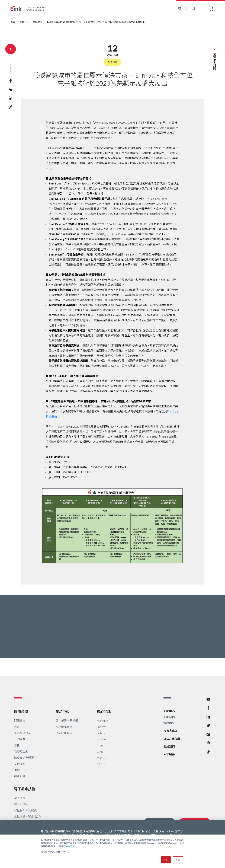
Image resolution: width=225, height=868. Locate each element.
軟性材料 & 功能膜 (25, 810)
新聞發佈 (38, 22)
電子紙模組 (21, 804)
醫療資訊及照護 (24, 758)
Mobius (101, 758)
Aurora (101, 764)
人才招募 (169, 754)
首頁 (13, 22)
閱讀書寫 (20, 721)
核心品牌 (104, 711)
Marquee (102, 721)
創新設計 (20, 776)
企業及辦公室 (22, 733)
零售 (17, 745)
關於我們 (169, 746)
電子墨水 (20, 798)
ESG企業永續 (172, 739)
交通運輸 (20, 764)
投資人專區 (171, 731)
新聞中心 (24, 22)
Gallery (101, 733)
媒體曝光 (169, 723)
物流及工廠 (21, 751)
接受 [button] (166, 860)
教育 (17, 727)
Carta (100, 751)
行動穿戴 (20, 739)
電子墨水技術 (25, 789)
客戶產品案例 (64, 727)
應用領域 (21, 711)
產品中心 (62, 711)
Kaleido (101, 739)
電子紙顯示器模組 (67, 721)
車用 (17, 770)
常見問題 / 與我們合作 (28, 816)
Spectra (102, 727)
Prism (100, 745)
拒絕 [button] (178, 860)
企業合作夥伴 (64, 733)
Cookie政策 (69, 846)
